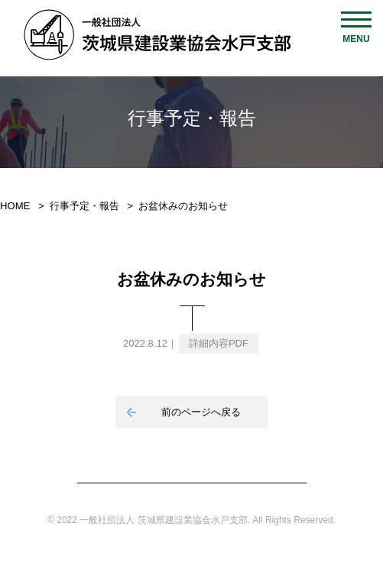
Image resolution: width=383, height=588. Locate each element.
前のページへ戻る (201, 412)
